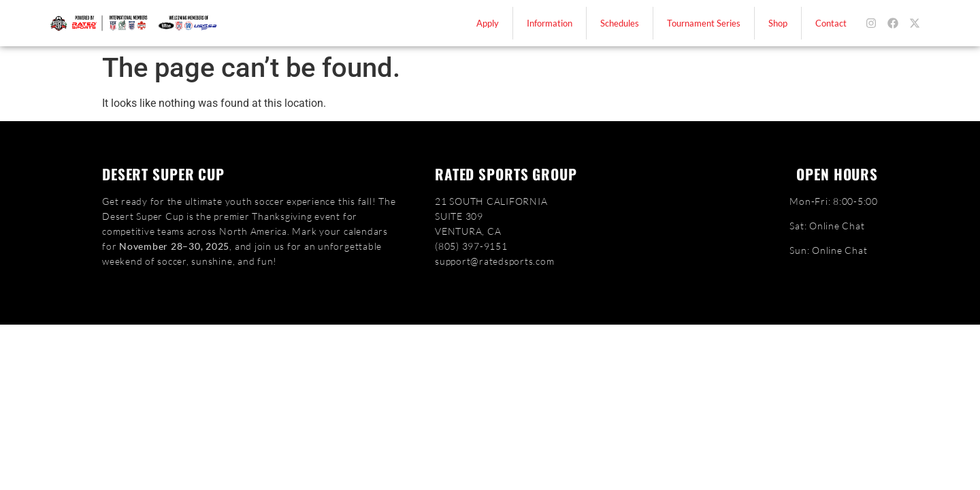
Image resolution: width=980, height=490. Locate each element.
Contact (831, 23)
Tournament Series (704, 23)
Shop (778, 23)
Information (550, 23)
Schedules (620, 23)
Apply (488, 23)
